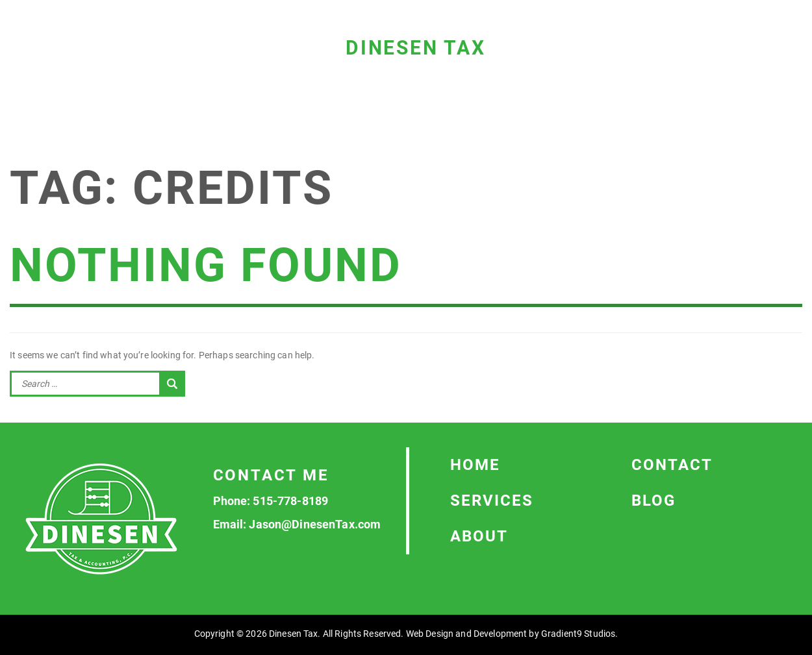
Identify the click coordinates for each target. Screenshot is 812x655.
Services (492, 501)
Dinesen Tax (416, 48)
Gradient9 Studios (578, 634)
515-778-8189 (290, 501)
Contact (672, 465)
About (479, 536)
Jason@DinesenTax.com (315, 524)
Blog (653, 501)
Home (475, 465)
